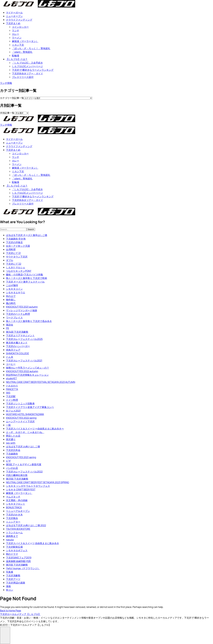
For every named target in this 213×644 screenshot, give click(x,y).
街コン (10, 590)
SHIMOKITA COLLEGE (17, 353)
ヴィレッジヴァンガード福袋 (22, 310)
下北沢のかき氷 (14, 515)
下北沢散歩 (12, 518)
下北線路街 (12, 454)
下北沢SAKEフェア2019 (19, 558)
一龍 (8, 425)
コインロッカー (20, 27)
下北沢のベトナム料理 (18, 314)
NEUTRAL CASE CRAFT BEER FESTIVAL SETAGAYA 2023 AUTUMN (41, 382)
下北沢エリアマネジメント (20, 335)
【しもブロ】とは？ (17, 59)
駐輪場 (16, 56)
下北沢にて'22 (14, 264)
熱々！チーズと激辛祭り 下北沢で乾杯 (27, 278)
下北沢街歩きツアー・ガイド (28, 73)
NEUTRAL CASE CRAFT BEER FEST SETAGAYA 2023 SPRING (38, 482)
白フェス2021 (13, 411)
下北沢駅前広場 (14, 547)
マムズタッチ (13, 497)
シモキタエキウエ (16, 292)
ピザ (8, 461)
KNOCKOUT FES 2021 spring (21, 457)
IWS (8, 393)
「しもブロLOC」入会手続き (27, 63)
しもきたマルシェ (16, 267)
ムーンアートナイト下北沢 (20, 421)
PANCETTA (12, 389)
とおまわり (12, 386)
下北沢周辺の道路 (16, 583)
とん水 (10, 357)
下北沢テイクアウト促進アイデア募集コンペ (30, 407)
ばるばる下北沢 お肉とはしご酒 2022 (26, 525)
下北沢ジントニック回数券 (20, 404)
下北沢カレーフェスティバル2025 (24, 339)
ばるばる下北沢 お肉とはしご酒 (23, 447)
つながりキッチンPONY (19, 271)
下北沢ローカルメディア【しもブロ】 (20, 614)
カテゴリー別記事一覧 (12, 98)
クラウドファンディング (19, 20)
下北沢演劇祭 (13, 575)
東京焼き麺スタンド (17, 343)
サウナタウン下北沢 (17, 257)
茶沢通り (11, 439)
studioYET (11, 378)
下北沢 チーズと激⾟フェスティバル (25, 282)
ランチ (16, 30)
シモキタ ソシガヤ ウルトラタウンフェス (28, 486)
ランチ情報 (6, 83)
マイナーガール (14, 13)
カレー (16, 34)
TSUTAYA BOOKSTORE (18, 529)
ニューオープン (14, 16)
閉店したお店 (13, 436)
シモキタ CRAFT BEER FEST (21, 489)
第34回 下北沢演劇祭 (17, 332)
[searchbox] (13, 229)
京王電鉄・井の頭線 (17, 500)
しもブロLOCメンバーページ (27, 66)
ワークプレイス (14, 318)
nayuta (10, 540)
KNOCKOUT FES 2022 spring (21, 418)
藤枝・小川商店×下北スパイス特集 (25, 275)
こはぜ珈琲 (12, 285)
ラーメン (17, 38)
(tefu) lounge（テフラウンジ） (23, 568)
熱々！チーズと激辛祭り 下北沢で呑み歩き (29, 321)
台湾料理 (11, 249)
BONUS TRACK (14, 507)
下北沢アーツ (13, 579)
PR (7, 328)
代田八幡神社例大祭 (17, 475)
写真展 (10, 572)
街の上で (11, 296)
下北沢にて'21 (13, 253)
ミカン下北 (18, 45)
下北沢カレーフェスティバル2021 (24, 361)
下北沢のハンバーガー (18, 346)
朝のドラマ (12, 554)
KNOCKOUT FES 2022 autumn (22, 371)
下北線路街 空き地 (16, 239)
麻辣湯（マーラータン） (25, 41)
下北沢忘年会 (13, 450)
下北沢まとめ (13, 23)
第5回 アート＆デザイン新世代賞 (24, 464)
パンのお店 (12, 468)
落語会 (10, 325)
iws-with (11, 443)
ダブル (10, 260)
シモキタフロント (16, 504)
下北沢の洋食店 (14, 242)
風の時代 (11, 303)
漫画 (8, 586)
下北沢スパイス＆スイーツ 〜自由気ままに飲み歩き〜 (35, 429)
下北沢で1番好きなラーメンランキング (33, 70)
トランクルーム (14, 532)
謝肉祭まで (12, 536)
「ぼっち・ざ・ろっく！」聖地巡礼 (31, 48)
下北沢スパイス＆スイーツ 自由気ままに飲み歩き (33, 543)
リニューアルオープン (18, 511)
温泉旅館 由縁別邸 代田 (18, 561)
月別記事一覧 (7, 113)
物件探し (11, 300)
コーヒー (11, 364)
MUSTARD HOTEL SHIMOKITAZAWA (25, 414)
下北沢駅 (11, 396)
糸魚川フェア (13, 350)
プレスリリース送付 (23, 77)
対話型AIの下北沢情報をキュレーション (27, 375)
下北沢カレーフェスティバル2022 (24, 472)
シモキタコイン (14, 289)
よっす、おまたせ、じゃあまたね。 (25, 432)
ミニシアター (13, 522)
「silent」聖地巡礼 (22, 52)
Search (31, 229)
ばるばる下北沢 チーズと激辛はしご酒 (27, 235)
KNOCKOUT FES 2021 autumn (22, 307)
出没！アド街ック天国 (18, 246)
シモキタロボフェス (17, 550)
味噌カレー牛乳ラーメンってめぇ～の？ (28, 368)
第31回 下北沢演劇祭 (17, 565)
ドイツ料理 (12, 400)
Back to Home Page (11, 611)
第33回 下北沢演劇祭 (17, 479)
